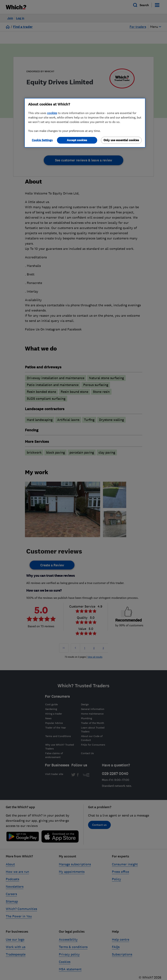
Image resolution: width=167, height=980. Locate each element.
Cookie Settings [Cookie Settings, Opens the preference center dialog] (42, 140)
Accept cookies (77, 140)
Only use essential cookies (121, 140)
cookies (52, 113)
